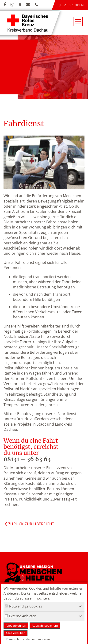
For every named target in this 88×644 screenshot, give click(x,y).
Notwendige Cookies (23, 606)
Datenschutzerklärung (21, 639)
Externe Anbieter (20, 616)
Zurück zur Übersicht (31, 524)
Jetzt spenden (72, 5)
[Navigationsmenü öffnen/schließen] (78, 21)
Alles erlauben (15, 633)
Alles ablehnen (16, 626)
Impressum (45, 639)
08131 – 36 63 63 (27, 459)
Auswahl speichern (45, 626)
